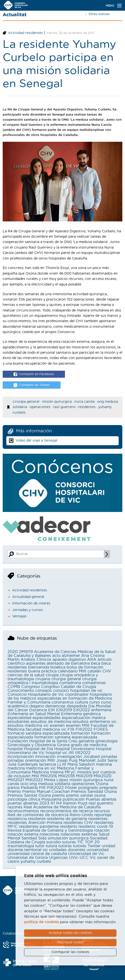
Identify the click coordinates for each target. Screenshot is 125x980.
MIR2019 (84, 776)
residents (68, 827)
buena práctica (42, 671)
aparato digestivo (69, 660)
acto (56, 656)
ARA (92, 660)
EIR (52, 710)
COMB (14, 687)
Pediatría (29, 788)
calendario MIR (72, 671)
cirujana (43, 679)
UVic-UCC (79, 858)
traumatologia (21, 846)
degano (37, 706)
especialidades (47, 718)
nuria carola (85, 402)
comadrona (70, 683)
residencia (17, 819)
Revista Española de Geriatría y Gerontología (50, 830)
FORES (101, 729)
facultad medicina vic (46, 729)
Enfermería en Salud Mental (34, 714)
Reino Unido (81, 815)
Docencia (38, 710)
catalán (94, 671)
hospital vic (57, 753)
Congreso (31, 687)
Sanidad (29, 838)
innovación (45, 757)
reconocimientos (23, 811)
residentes (87, 407)
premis (58, 796)
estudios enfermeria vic (94, 722)
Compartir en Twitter (32, 385)
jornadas (109, 757)
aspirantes (36, 663)
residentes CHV (78, 823)
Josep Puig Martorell (76, 761)
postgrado (88, 788)
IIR (71, 753)
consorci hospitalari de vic (78, 691)
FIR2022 (84, 729)
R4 (59, 803)
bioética (58, 667)
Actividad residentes (25, 33)
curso (94, 702)
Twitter (94, 846)
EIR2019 (64, 710)
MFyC (70, 772)
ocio (24, 784)
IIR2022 (83, 753)
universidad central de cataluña (37, 854)
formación (80, 733)
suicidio (54, 842)
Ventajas (19, 616)
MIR (35, 776)
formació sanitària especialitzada (39, 733)
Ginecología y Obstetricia (32, 745)
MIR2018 (66, 776)
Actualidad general (28, 597)
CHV (107, 671)
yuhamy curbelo (36, 862)
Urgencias (58, 858)
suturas (69, 842)
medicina (16, 768)
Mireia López (56, 780)
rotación (102, 830)
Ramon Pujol (75, 803)
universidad (98, 850)
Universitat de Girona (28, 858)
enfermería (101, 710)
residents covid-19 (96, 827)
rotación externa (23, 834)
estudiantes (18, 722)
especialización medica (84, 718)
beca (96, 663)
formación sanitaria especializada (66, 737)
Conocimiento (21, 691)
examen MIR (78, 726)
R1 (53, 803)
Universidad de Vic (86, 854)
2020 (13, 652)
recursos (102, 811)
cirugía (52, 675)
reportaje (103, 815)
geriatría (86, 741)
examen (57, 726)
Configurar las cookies (70, 952)
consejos (44, 691)
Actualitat (15, 15)
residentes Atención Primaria (35, 823)
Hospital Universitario (74, 749)
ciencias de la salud (26, 675)
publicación (74, 799)
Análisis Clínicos (36, 660)
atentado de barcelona (68, 663)
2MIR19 (26, 652)
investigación (69, 757)
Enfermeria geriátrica (81, 714)
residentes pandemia (39, 827)
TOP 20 (92, 842)
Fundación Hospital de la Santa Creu (42, 741)
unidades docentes (67, 850)
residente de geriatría (67, 819)
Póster (71, 788)
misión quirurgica (57, 402)
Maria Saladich (81, 764)
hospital (15, 749)
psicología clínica (24, 799)
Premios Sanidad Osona (94, 792)
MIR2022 (34, 780)
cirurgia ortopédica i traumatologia (52, 681)
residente (37, 819)
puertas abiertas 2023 (28, 803)
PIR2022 (55, 788)
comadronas (94, 683)
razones (15, 807)
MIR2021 (16, 780)
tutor (40, 846)
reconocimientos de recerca (66, 811)
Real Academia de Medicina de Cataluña (62, 807)
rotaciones (49, 834)
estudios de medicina (51, 722)
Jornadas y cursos (27, 610)
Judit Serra (107, 761)
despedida (77, 706)
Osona (102, 784)
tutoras (65, 846)
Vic (93, 858)
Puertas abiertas (101, 799)
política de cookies (41, 922)
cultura (81, 702)
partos (14, 788)
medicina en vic (41, 768)
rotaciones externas (79, 834)
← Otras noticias (97, 14)
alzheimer (71, 656)
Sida (42, 838)
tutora (51, 846)
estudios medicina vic (28, 726)
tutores (80, 846)
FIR (71, 729)
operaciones (40, 407)
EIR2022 (82, 710)
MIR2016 (49, 776)
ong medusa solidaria (50, 784)
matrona (104, 764)
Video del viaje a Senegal (36, 441)
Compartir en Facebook (34, 374)
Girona (63, 745)
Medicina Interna (48, 772)
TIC (80, 842)
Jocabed (91, 757)
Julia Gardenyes (23, 764)
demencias (55, 706)
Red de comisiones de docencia (38, 815)
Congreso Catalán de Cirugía (69, 687)
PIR (42, 788)
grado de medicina (89, 745)
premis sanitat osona (86, 796)
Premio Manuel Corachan (46, 792)
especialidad (19, 718)
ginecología (106, 741)
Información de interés (31, 603)
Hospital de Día (38, 749)
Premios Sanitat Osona (29, 796)
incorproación (21, 757)
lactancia (48, 764)
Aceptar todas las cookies (70, 933)
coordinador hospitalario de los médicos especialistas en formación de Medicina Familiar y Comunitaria (60, 698)
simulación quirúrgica (68, 838)
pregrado (108, 788)
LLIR (62, 764)
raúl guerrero (64, 407)
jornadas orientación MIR (31, 761)
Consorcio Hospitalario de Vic (36, 695)
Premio (14, 792)
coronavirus (63, 702)
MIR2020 (103, 776)
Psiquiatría (51, 799)
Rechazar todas (70, 942)
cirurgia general (26, 402)
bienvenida (39, 667)
